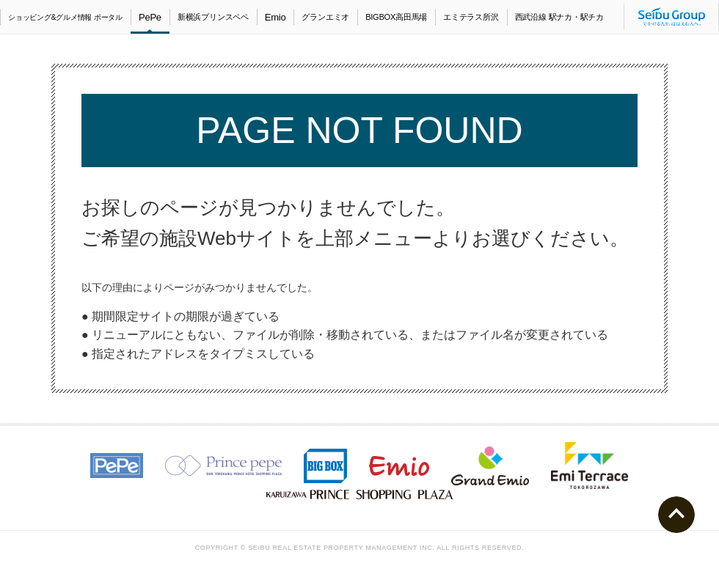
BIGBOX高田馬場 (396, 17)
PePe (150, 17)
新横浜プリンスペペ (213, 17)
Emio (275, 17)
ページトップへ (676, 515)
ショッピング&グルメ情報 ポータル (65, 17)
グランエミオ (325, 17)
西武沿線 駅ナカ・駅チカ (559, 17)
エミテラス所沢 (471, 17)
